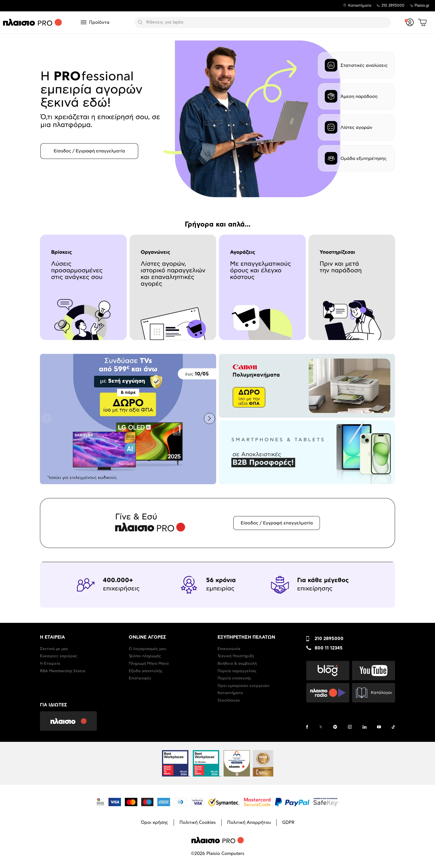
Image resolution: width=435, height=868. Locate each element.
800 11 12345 (329, 648)
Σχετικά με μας (54, 649)
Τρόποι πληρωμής (145, 656)
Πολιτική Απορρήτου (249, 823)
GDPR (288, 823)
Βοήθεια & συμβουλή (237, 664)
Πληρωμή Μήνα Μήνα (149, 664)
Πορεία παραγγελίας (237, 671)
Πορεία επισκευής (234, 678)
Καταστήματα (360, 6)
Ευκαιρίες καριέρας (59, 656)
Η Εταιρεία (50, 664)
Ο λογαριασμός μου (147, 649)
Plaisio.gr (422, 6)
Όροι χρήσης (155, 823)
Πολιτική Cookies (198, 823)
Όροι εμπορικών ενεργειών (243, 686)
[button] (47, 418)
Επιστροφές (140, 678)
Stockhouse (229, 701)
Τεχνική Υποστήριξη (236, 656)
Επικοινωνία (229, 649)
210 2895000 (329, 639)
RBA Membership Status (63, 671)
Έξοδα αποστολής (146, 671)
